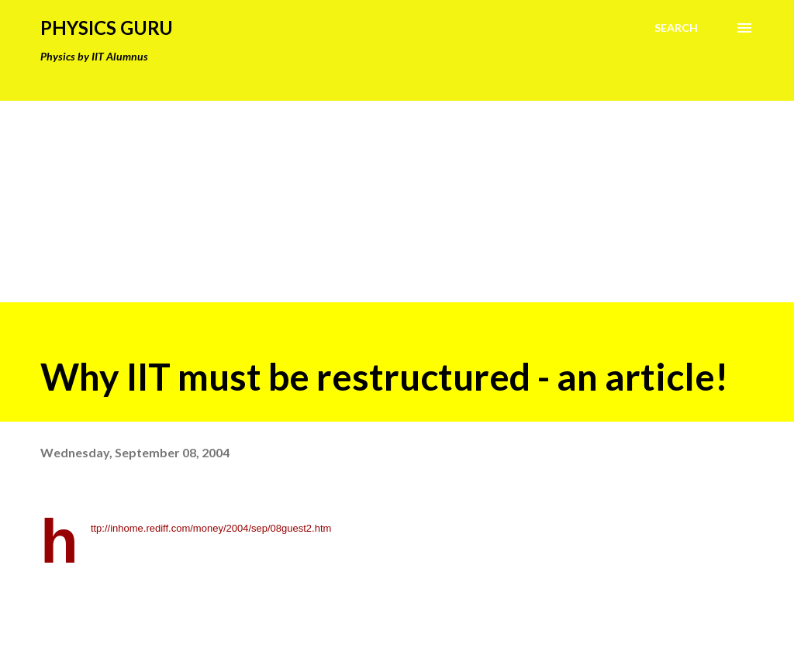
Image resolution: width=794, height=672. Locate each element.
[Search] (676, 28)
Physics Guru (107, 28)
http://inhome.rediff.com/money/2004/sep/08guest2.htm (211, 528)
